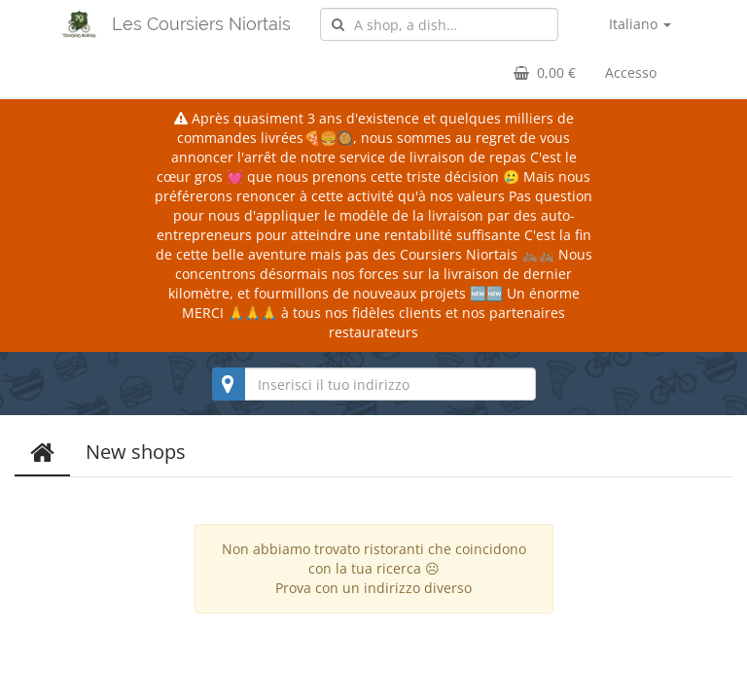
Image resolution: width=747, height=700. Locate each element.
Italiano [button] (640, 24)
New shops (136, 452)
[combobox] (439, 24)
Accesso (631, 72)
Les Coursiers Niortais (201, 24)
